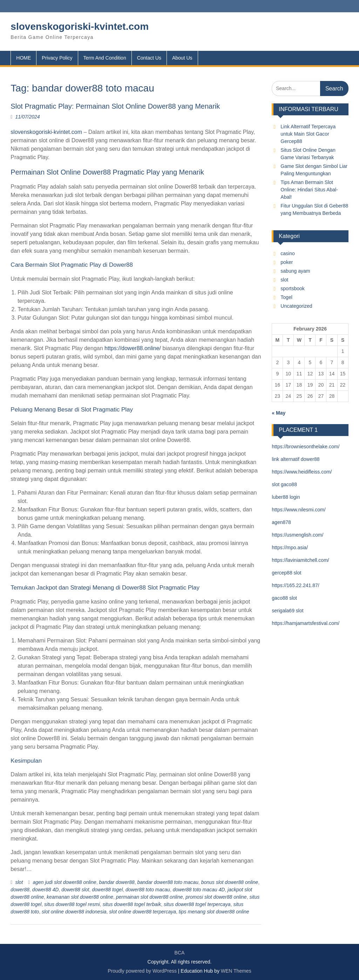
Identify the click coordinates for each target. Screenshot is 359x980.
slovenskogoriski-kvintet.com (80, 26)
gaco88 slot (284, 598)
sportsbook (292, 288)
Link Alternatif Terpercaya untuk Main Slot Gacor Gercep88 (308, 134)
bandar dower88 (117, 882)
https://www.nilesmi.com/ (299, 510)
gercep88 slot (286, 573)
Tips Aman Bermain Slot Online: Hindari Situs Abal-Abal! (309, 190)
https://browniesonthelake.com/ (306, 447)
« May (279, 413)
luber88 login (286, 497)
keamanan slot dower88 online (80, 897)
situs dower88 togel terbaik (132, 904)
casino (287, 253)
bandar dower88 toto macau (168, 882)
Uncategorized (296, 306)
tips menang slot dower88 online (214, 912)
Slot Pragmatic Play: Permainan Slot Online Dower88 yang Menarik (115, 106)
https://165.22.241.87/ (295, 585)
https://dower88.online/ (133, 348)
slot (19, 882)
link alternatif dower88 (296, 459)
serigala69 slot (287, 611)
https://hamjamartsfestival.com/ (306, 623)
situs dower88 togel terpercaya (197, 904)
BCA (180, 953)
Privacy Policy (57, 58)
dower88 (20, 890)
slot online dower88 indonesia (74, 912)
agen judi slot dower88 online (64, 882)
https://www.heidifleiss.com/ (302, 472)
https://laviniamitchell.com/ (300, 560)
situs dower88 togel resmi (72, 904)
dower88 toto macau (148, 890)
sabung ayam (295, 271)
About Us (182, 58)
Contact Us (149, 58)
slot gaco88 (284, 484)
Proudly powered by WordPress (142, 971)
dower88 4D (46, 890)
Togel (286, 297)
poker (287, 262)
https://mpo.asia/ (290, 547)
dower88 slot (75, 890)
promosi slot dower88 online (216, 897)
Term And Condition (105, 58)
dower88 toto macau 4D (199, 890)
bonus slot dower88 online (230, 882)
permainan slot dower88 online (150, 897)
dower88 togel (107, 890)
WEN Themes (236, 971)
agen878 (281, 522)
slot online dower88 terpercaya (143, 912)
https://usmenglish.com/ (297, 535)
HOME (23, 58)
